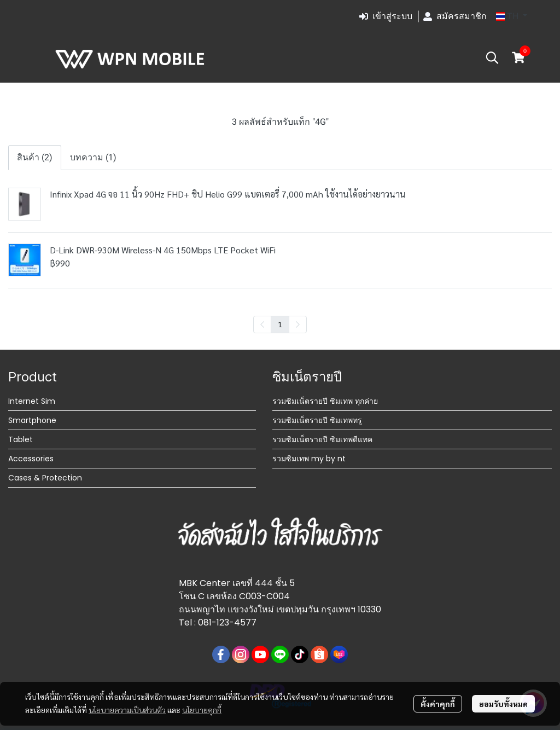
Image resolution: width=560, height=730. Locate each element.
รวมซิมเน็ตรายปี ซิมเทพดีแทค (322, 439)
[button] (512, 16)
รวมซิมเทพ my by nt (309, 459)
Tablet (21, 439)
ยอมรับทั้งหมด (503, 704)
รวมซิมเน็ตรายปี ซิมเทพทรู (317, 420)
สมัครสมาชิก (455, 16)
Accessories (31, 459)
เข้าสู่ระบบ (386, 16)
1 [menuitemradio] (280, 324)
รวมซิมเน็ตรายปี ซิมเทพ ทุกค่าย (325, 401)
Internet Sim (32, 401)
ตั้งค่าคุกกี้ (438, 704)
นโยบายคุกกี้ (202, 710)
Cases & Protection (45, 478)
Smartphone (32, 420)
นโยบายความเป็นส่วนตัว (127, 710)
